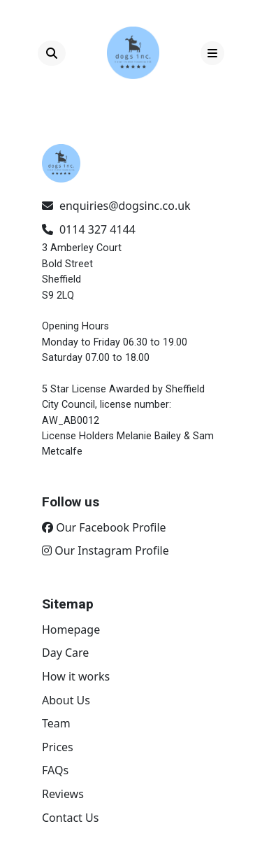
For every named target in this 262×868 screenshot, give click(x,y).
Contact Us (70, 818)
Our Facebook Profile (104, 527)
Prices (58, 747)
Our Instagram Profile (105, 550)
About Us (66, 700)
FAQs (55, 770)
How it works (76, 676)
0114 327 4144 (89, 229)
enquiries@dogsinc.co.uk (116, 206)
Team (56, 723)
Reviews (63, 794)
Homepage (71, 629)
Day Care (65, 653)
